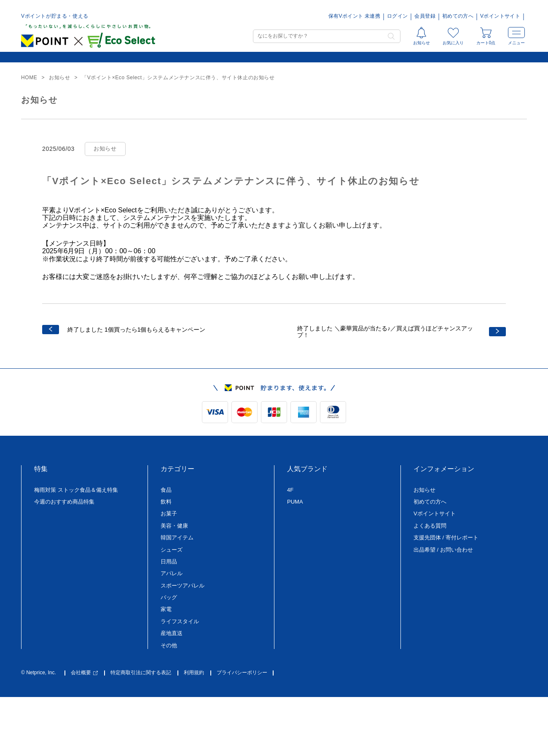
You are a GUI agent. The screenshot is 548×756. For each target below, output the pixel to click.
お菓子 (169, 513)
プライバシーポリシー (242, 673)
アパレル (172, 573)
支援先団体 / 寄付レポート (446, 538)
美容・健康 (174, 526)
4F (290, 490)
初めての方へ (458, 16)
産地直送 (172, 633)
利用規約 (194, 673)
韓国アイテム (177, 538)
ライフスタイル (180, 621)
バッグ (169, 597)
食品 (166, 490)
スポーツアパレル (183, 586)
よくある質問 (430, 526)
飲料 (166, 502)
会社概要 (84, 673)
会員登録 (425, 16)
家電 (166, 609)
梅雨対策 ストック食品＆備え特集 (76, 490)
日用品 (169, 562)
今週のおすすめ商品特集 (64, 502)
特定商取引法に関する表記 (141, 673)
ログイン (397, 16)
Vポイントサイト (500, 16)
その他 (169, 645)
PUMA (295, 502)
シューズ (172, 550)
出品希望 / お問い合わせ (443, 550)
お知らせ (424, 490)
